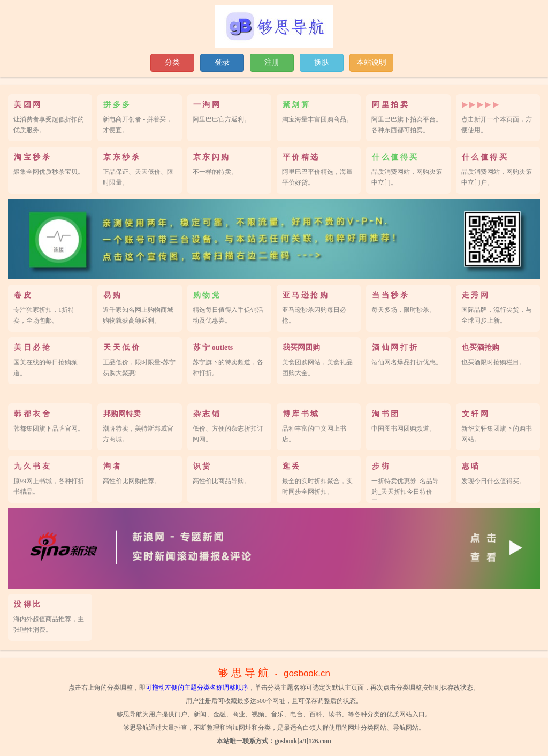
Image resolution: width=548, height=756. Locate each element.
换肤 (322, 62)
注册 (272, 62)
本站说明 (371, 62)
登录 (222, 62)
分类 (172, 62)
